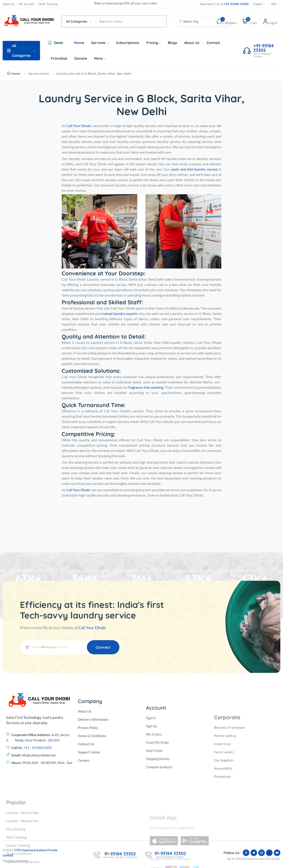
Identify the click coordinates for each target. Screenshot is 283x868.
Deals (59, 43)
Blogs (172, 43)
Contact (213, 43)
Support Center (89, 817)
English (259, 4)
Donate (81, 58)
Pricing (154, 43)
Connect (103, 647)
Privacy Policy (88, 792)
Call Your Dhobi (92, 628)
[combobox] (79, 21)
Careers (84, 825)
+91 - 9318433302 (38, 806)
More (100, 58)
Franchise (59, 58)
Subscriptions (128, 43)
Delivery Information (93, 784)
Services (100, 43)
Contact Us (86, 808)
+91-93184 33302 (236, 4)
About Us (9, 4)
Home (79, 43)
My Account (26, 4)
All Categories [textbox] (77, 21)
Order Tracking (48, 4)
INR (275, 4)
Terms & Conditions (92, 800)
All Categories (21, 51)
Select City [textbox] (191, 21)
